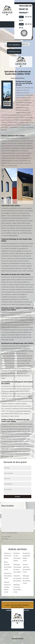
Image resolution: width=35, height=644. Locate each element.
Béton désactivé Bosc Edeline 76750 (8, 566)
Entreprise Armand (17, 639)
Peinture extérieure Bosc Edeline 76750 (27, 568)
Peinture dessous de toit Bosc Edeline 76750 (7, 587)
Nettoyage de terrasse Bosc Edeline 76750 (17, 588)
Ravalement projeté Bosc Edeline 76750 (27, 557)
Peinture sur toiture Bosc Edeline (8, 556)
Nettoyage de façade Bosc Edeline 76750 (27, 580)
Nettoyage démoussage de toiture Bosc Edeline (17, 568)
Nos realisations (14, 45)
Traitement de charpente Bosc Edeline (17, 578)
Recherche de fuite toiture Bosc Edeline (17, 557)
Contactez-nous (14, 51)
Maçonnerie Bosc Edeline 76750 (8, 576)
